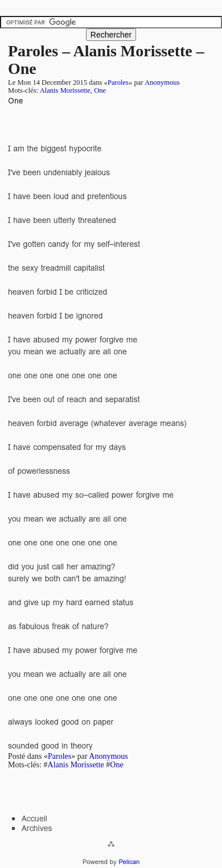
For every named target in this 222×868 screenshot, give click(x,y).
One (100, 90)
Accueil (34, 819)
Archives (37, 828)
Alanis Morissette (65, 90)
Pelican (129, 862)
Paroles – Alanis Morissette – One (106, 60)
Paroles (118, 82)
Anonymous (162, 82)
